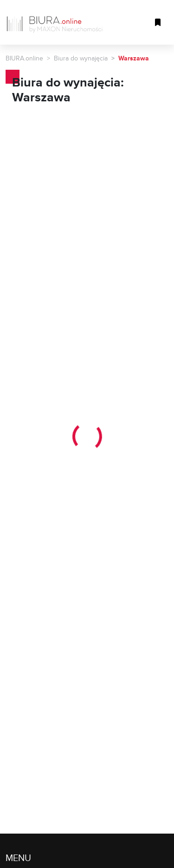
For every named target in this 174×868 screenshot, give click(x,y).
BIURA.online (24, 58)
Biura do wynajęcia (81, 58)
